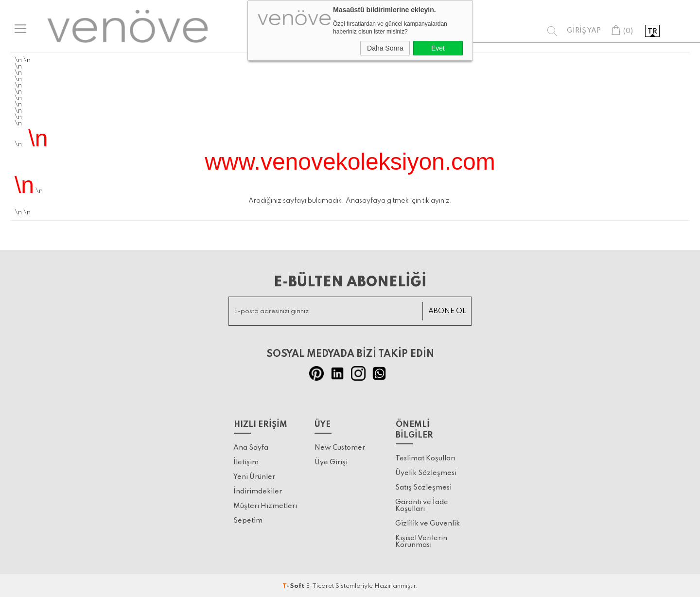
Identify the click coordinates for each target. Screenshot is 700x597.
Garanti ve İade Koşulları (422, 504)
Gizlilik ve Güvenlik (428, 522)
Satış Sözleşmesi (423, 486)
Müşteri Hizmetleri (265, 506)
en (672, 32)
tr (652, 32)
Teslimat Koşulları (425, 457)
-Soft (294, 585)
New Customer (340, 447)
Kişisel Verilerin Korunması (421, 540)
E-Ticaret (320, 585)
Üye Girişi (331, 462)
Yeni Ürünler (254, 476)
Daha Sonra (385, 48)
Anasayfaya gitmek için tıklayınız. (399, 201)
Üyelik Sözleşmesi (426, 472)
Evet (438, 48)
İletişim (246, 462)
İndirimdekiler (258, 491)
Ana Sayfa (251, 447)
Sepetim (248, 520)
